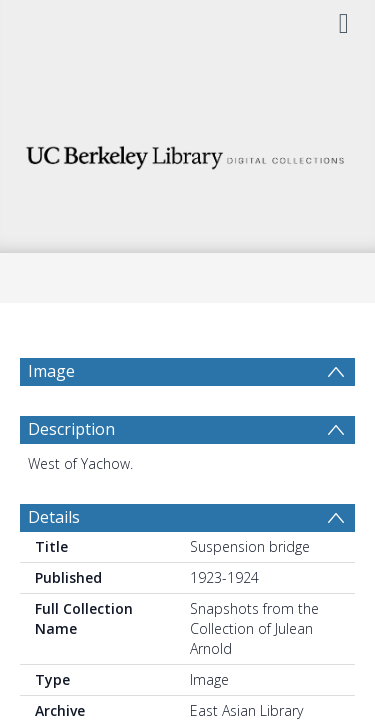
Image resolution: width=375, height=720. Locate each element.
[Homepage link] (188, 152)
